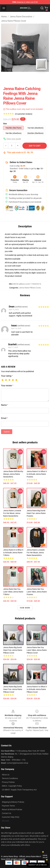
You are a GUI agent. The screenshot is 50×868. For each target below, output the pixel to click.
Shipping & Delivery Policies (13, 802)
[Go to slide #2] (32, 78)
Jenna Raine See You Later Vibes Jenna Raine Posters (37, 592)
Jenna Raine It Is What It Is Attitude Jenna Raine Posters (37, 474)
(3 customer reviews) (24, 114)
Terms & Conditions (10, 778)
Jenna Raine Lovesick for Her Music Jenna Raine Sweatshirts (12, 513)
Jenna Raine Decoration (21, 17)
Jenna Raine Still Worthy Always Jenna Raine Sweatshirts (13, 474)
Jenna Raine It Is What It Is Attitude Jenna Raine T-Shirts (13, 553)
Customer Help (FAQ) (11, 817)
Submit (7, 432)
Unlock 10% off (45, 856)
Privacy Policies (8, 782)
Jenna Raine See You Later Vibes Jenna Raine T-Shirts (13, 592)
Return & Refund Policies (12, 809)
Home (4, 17)
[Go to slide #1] (18, 78)
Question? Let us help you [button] (38, 865)
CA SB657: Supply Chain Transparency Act (19, 790)
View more (25, 608)
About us (6, 775)
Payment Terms (8, 806)
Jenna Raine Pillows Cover (14, 21)
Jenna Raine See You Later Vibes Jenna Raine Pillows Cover (37, 650)
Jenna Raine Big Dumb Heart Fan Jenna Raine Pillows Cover (13, 650)
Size (5, 124)
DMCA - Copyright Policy (12, 786)
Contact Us (6, 813)
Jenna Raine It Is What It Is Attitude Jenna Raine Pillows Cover (37, 689)
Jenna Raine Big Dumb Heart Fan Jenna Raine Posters (36, 513)
